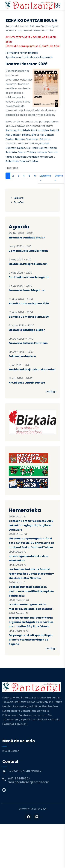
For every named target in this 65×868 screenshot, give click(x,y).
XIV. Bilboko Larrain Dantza (27, 383)
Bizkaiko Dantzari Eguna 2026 (29, 304)
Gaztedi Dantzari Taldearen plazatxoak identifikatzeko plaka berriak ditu (31, 591)
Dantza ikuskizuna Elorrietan (28, 251)
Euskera (19, 198)
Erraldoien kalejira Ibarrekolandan (32, 369)
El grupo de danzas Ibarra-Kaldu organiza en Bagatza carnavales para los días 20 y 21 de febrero (31, 622)
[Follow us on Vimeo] (37, 817)
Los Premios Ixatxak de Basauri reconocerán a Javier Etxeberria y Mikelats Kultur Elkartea (31, 574)
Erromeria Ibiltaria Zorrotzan (28, 343)
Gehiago (51, 391)
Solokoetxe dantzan (22, 356)
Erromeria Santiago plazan (27, 238)
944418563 (22, 779)
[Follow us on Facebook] (28, 817)
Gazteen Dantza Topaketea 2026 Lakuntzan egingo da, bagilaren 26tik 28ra (31, 525)
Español (19, 202)
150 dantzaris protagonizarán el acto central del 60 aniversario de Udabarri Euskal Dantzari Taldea (31, 543)
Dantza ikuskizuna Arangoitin (29, 277)
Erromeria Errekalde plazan (27, 290)
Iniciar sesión (11, 751)
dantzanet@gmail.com (33, 782)
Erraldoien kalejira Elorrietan (28, 264)
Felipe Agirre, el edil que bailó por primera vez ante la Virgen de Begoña (31, 640)
